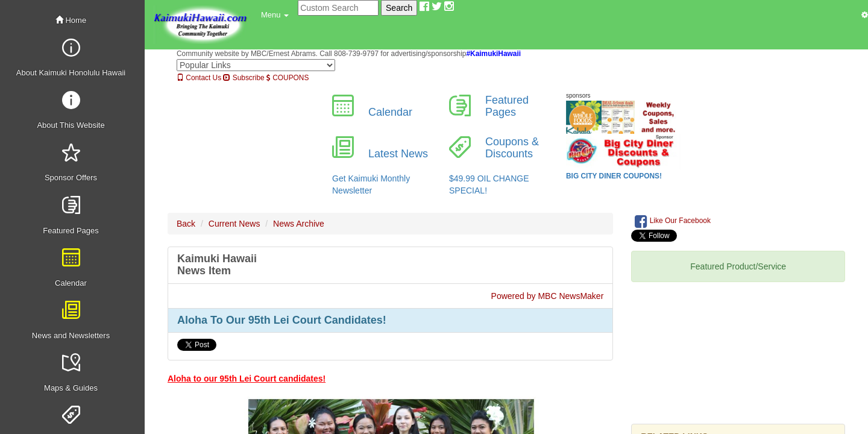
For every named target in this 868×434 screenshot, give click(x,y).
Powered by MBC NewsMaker (548, 296)
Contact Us (199, 78)
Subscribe (244, 78)
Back (186, 224)
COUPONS (288, 78)
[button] (275, 15)
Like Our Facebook (673, 221)
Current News (234, 224)
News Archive (299, 224)
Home (71, 20)
